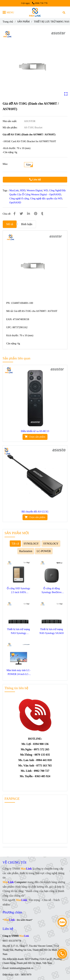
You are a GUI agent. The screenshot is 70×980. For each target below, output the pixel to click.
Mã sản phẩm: (10, 127)
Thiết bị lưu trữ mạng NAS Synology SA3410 (51, 631)
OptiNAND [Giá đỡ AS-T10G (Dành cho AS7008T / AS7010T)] (15, 202)
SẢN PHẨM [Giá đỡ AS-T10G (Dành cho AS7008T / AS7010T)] (23, 22)
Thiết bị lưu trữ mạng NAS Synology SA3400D (18, 631)
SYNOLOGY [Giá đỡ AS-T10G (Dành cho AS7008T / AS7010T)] (31, 544)
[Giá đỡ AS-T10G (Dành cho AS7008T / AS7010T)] (35, 12)
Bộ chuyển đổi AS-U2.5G (35, 512)
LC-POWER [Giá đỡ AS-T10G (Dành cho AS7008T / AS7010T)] (44, 551)
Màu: (5, 164)
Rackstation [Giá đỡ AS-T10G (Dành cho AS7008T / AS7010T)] (26, 551)
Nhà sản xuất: (10, 121)
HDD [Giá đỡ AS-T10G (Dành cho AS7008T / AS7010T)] (23, 190)
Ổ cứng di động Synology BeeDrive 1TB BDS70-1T (51, 591)
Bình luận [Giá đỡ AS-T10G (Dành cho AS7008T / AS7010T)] (27, 224)
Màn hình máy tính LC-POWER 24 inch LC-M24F (18, 672)
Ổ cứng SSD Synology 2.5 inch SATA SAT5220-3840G (19, 591)
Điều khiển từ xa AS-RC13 (35, 431)
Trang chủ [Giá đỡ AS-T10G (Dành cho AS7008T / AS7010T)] (8, 22)
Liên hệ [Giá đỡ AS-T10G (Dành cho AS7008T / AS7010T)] (35, 180)
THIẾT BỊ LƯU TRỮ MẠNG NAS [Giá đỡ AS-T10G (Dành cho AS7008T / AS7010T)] (51, 22)
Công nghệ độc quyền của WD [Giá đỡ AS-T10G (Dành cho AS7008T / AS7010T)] (46, 198)
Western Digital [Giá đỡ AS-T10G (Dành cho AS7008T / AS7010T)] (34, 190)
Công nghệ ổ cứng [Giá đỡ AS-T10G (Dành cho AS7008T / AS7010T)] (19, 198)
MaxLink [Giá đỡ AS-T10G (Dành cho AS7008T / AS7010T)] (14, 190)
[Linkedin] (28, 214)
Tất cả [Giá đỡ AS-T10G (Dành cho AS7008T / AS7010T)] (15, 544)
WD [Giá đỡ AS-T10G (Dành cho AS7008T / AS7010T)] (46, 190)
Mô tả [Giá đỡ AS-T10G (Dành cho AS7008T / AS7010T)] (10, 224)
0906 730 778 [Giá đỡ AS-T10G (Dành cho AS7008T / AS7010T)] (40, 3)
